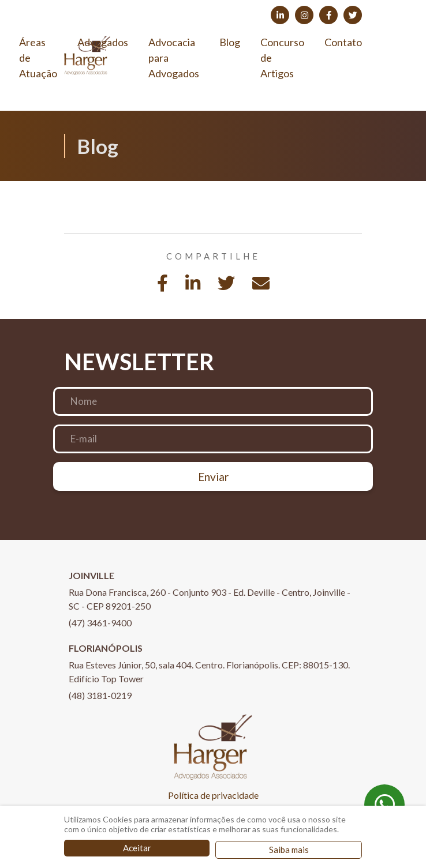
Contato (343, 42)
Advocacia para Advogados (174, 58)
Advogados (103, 42)
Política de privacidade (213, 795)
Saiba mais (289, 850)
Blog (230, 42)
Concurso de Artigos (282, 58)
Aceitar (137, 848)
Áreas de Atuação (38, 58)
